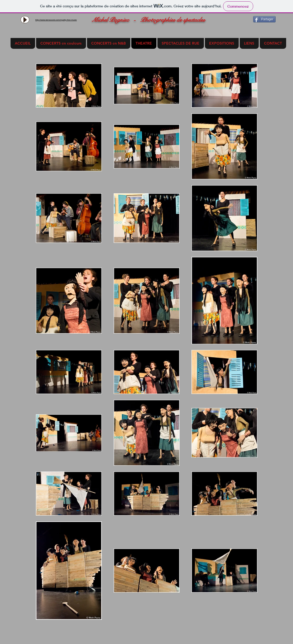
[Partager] (264, 19)
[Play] (25, 20)
